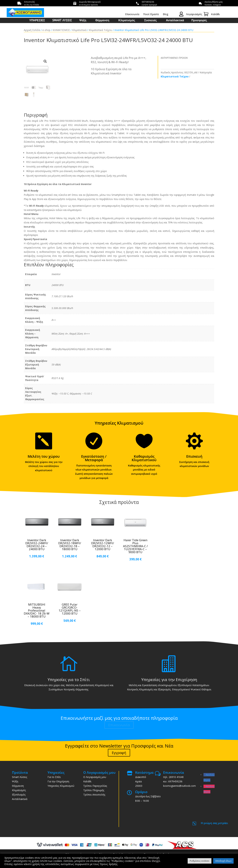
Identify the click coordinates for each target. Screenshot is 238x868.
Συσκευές (150, 21)
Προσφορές (199, 21)
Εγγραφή (119, 753)
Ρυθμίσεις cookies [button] (200, 861)
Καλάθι (87, 781)
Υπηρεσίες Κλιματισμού (61, 786)
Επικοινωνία (132, 14)
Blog (165, 14)
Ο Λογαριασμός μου (95, 777)
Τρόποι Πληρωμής (94, 790)
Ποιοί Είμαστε (151, 14)
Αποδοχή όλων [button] (223, 861)
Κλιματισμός (127, 21)
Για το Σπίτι (54, 777)
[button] (45, 61)
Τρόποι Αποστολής (94, 795)
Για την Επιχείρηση (58, 781)
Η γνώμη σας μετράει (214, 823)
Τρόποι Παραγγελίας (95, 786)
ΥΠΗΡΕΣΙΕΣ (37, 21)
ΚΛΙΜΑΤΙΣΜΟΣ (61, 30)
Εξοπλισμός (19, 795)
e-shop (46, 30)
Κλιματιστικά (79, 30)
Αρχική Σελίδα (32, 30)
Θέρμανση (102, 21)
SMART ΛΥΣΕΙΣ (62, 21)
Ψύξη (83, 21)
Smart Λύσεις (20, 777)
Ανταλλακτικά (175, 21)
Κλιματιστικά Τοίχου (100, 30)
